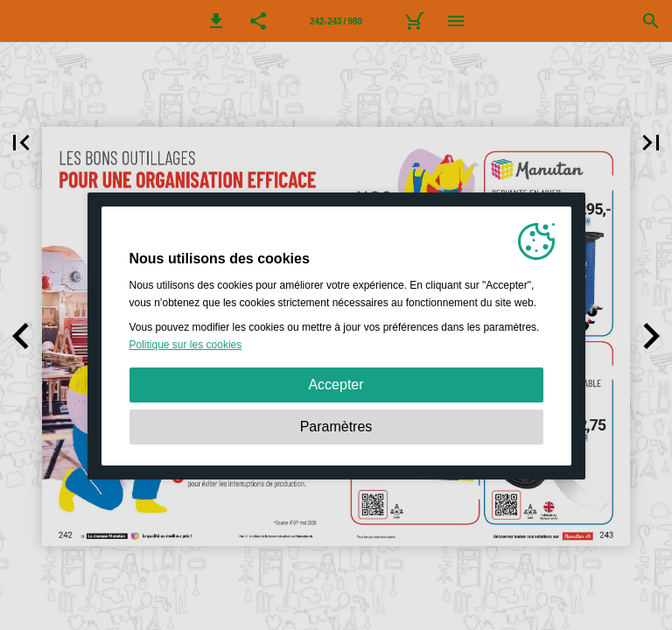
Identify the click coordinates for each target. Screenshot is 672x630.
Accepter (336, 385)
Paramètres (336, 427)
